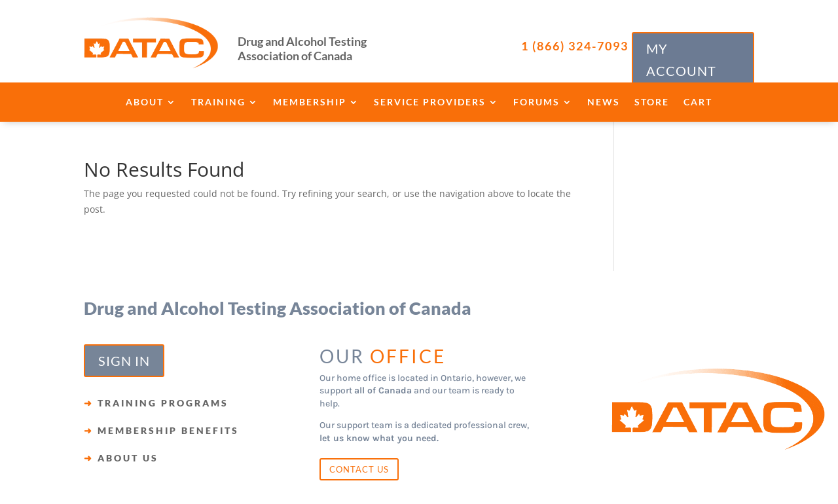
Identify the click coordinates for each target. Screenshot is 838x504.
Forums (537, 102)
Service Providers (430, 102)
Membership (310, 102)
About (145, 102)
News (604, 102)
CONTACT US (359, 469)
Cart (698, 102)
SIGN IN (124, 361)
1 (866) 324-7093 (575, 46)
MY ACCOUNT (681, 60)
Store (652, 102)
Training (218, 102)
